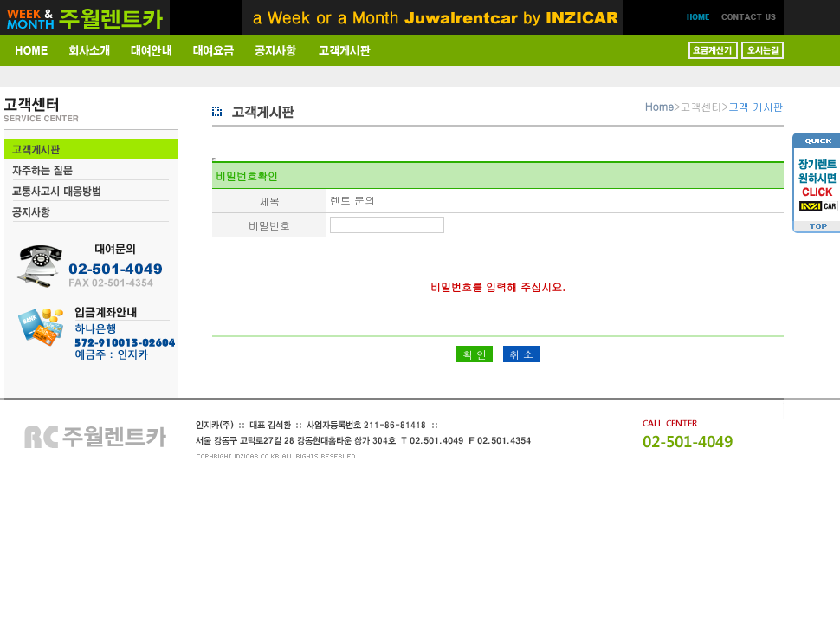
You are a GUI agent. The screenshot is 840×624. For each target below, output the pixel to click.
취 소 (521, 354)
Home (659, 106)
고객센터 (701, 106)
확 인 (475, 354)
